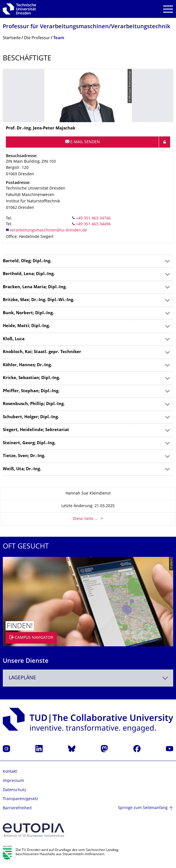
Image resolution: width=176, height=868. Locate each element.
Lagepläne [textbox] (22, 678)
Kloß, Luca (14, 339)
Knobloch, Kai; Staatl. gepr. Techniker (42, 352)
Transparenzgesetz (21, 799)
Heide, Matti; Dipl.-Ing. (26, 326)
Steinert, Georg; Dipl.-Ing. (29, 443)
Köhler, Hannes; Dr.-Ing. (27, 365)
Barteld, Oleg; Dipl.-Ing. (27, 261)
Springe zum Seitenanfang (143, 808)
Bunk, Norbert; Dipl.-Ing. (28, 313)
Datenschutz (15, 790)
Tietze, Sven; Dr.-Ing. (24, 456)
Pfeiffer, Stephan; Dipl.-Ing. (31, 391)
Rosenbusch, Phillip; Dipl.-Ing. (34, 404)
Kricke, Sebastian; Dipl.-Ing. (31, 378)
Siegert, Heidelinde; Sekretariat (36, 430)
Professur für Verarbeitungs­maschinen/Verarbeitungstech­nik (86, 27)
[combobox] (88, 678)
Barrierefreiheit (17, 808)
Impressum (13, 781)
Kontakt (10, 772)
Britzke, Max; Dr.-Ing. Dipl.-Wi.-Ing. (38, 300)
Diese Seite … (85, 519)
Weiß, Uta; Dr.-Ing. (22, 469)
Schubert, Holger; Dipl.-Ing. (31, 417)
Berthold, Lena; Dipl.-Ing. (29, 274)
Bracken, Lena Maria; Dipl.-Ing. (35, 287)
